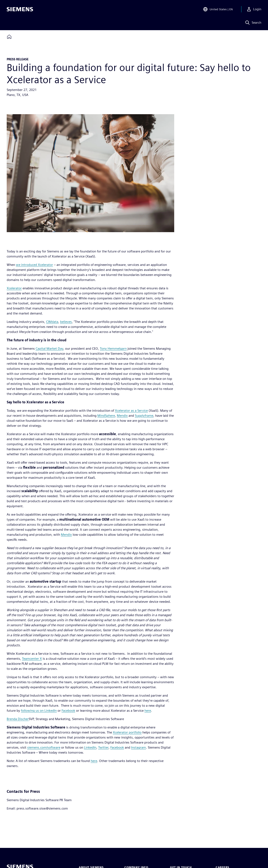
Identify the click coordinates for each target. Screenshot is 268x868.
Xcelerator (14, 288)
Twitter (103, 747)
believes (66, 322)
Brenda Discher (18, 719)
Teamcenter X (32, 659)
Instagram (139, 747)
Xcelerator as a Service (131, 411)
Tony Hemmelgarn (113, 349)
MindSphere (106, 416)
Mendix (122, 416)
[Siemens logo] (20, 9)
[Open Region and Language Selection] (218, 9)
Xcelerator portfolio (127, 732)
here (148, 711)
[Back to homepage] (9, 37)
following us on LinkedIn (39, 711)
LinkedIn (90, 747)
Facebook (68, 711)
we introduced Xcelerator (34, 265)
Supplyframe (144, 416)
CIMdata (52, 322)
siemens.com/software (44, 747)
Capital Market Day (49, 349)
